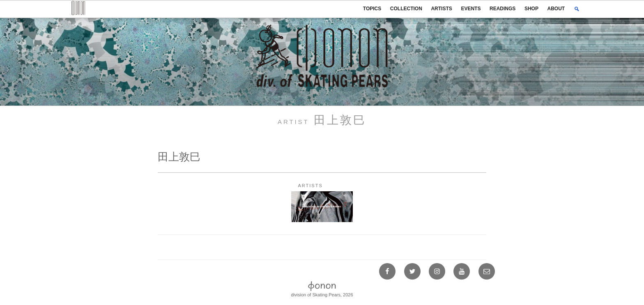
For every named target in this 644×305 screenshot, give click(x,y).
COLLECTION (406, 9)
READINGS (503, 9)
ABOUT (556, 9)
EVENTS (471, 9)
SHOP (531, 9)
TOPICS (372, 9)
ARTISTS (441, 9)
